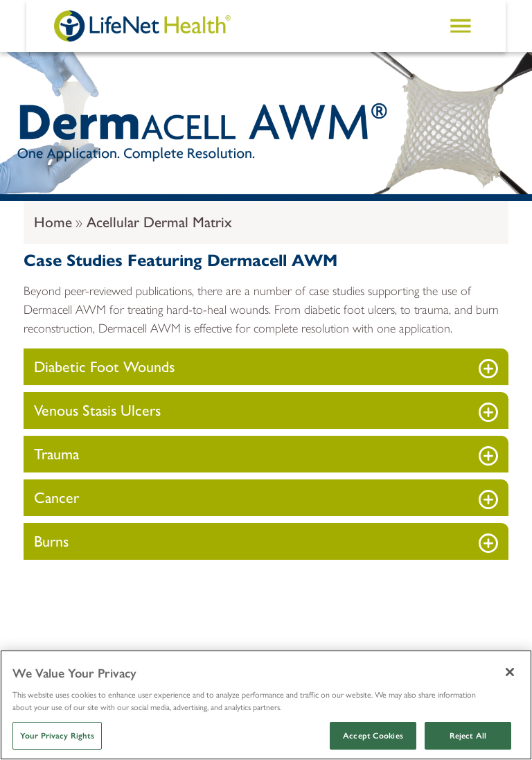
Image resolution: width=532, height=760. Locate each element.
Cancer (56, 498)
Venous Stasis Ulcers (97, 410)
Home (53, 222)
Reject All (468, 736)
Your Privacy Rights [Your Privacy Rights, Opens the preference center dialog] (57, 736)
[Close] (510, 672)
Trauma (56, 454)
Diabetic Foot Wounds (104, 367)
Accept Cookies (373, 736)
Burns (51, 541)
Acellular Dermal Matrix (159, 222)
